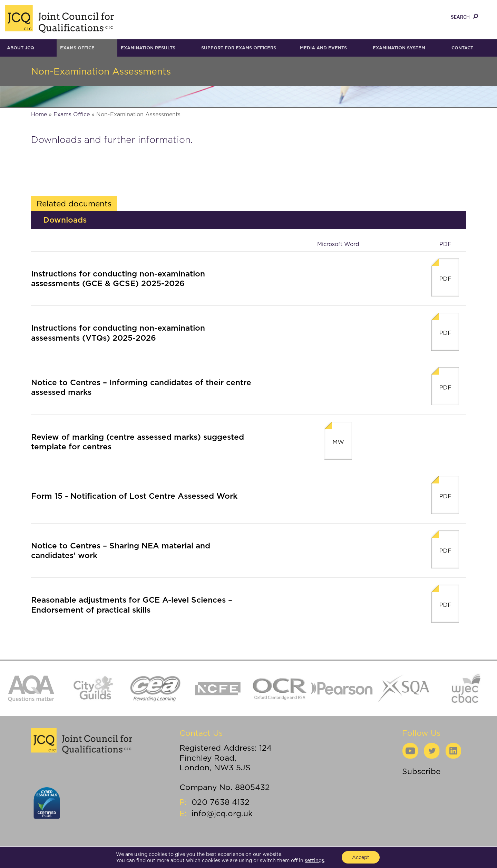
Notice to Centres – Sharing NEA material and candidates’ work (121, 550)
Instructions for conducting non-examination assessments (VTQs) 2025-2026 (118, 333)
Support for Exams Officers (239, 48)
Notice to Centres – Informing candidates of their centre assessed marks (141, 387)
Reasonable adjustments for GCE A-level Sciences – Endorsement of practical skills (132, 604)
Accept (361, 857)
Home (39, 114)
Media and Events (323, 48)
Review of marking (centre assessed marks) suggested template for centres (138, 442)
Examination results (148, 48)
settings (314, 860)
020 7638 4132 (221, 802)
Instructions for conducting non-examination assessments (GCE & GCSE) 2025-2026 (118, 278)
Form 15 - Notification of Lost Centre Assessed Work (134, 496)
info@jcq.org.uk (222, 813)
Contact (462, 48)
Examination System (399, 48)
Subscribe (421, 771)
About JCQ (21, 48)
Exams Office (77, 48)
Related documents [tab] (74, 203)
